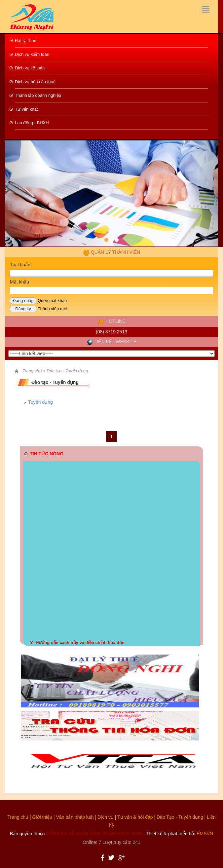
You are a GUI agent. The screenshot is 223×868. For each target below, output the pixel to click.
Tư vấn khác (27, 109)
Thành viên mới (53, 309)
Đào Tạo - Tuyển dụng (180, 817)
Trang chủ (18, 817)
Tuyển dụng (40, 402)
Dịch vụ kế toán (30, 68)
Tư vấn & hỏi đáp (135, 817)
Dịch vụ (106, 817)
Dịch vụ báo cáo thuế (35, 82)
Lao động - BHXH (32, 123)
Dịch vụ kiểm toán (32, 54)
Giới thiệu (42, 817)
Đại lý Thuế (26, 40)
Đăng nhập (23, 301)
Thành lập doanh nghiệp (38, 95)
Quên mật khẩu (52, 301)
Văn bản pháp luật (75, 817)
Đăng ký (23, 309)
